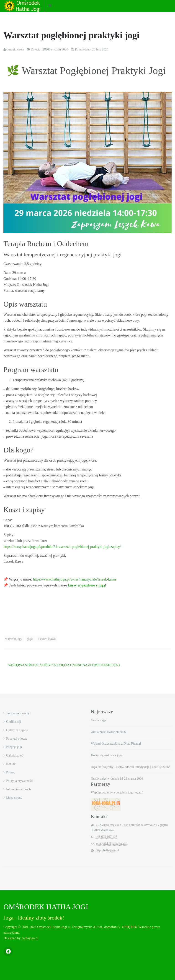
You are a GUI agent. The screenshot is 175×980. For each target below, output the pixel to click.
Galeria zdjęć (15, 755)
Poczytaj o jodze (17, 739)
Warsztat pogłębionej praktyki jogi (71, 35)
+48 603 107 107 (106, 837)
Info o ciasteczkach (18, 789)
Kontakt (11, 764)
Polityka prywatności (20, 781)
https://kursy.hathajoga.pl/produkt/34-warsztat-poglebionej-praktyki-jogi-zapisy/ (62, 547)
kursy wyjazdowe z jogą (86, 585)
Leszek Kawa (47, 639)
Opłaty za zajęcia (17, 730)
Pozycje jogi (14, 747)
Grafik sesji (14, 722)
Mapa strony (14, 798)
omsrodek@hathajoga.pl (112, 844)
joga (30, 639)
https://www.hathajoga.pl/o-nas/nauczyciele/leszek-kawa (74, 579)
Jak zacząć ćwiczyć (19, 713)
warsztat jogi (14, 639)
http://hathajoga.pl (107, 850)
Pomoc (11, 772)
